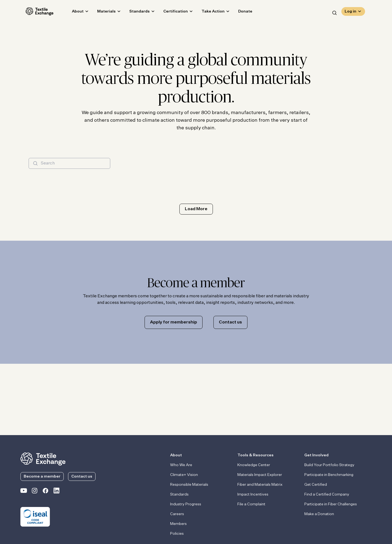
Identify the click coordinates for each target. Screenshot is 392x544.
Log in (350, 13)
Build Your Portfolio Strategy (329, 465)
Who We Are (181, 465)
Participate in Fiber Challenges (331, 504)
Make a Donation (319, 514)
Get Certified (316, 485)
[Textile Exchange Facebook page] (45, 492)
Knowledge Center (254, 465)
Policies (177, 534)
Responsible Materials (189, 485)
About (73, 13)
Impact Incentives (253, 494)
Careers (177, 514)
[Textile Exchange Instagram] (35, 492)
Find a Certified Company (327, 494)
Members (178, 524)
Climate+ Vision (184, 475)
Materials (101, 13)
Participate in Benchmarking (329, 475)
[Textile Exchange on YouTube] (24, 492)
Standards (134, 13)
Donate (240, 13)
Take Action (208, 13)
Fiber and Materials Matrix (260, 485)
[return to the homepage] (43, 459)
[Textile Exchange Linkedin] (56, 492)
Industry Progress (186, 504)
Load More (196, 209)
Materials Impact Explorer (260, 475)
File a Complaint (251, 504)
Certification (170, 13)
